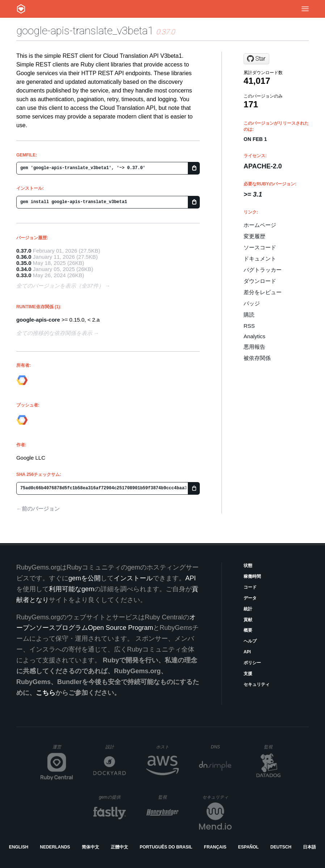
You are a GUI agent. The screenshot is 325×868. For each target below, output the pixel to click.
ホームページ (260, 225)
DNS (221, 747)
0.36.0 (24, 257)
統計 (248, 609)
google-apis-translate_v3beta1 (85, 31)
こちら (46, 693)
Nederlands (55, 847)
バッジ (252, 303)
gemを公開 (85, 578)
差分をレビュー (263, 292)
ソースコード (260, 247)
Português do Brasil (166, 847)
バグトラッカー (263, 270)
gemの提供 (112, 797)
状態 (248, 566)
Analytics (254, 336)
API (247, 652)
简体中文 (90, 847)
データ (250, 598)
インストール (133, 578)
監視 (274, 747)
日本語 (309, 847)
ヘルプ (250, 641)
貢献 (248, 620)
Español (248, 847)
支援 (248, 674)
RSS (249, 326)
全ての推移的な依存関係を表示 (54, 333)
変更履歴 (254, 236)
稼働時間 (252, 576)
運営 (63, 749)
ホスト (167, 747)
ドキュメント (260, 259)
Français (215, 847)
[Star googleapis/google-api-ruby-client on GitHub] (256, 59)
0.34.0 (24, 269)
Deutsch (281, 847)
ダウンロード (260, 281)
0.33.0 (24, 275)
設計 (116, 747)
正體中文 (119, 847)
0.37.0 (24, 251)
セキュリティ (257, 684)
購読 (249, 315)
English (19, 847)
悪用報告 (254, 347)
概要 (248, 630)
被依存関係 (257, 358)
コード (250, 587)
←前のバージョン (38, 509)
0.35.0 (24, 263)
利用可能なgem (71, 589)
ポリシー (252, 663)
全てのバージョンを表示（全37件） (60, 286)
